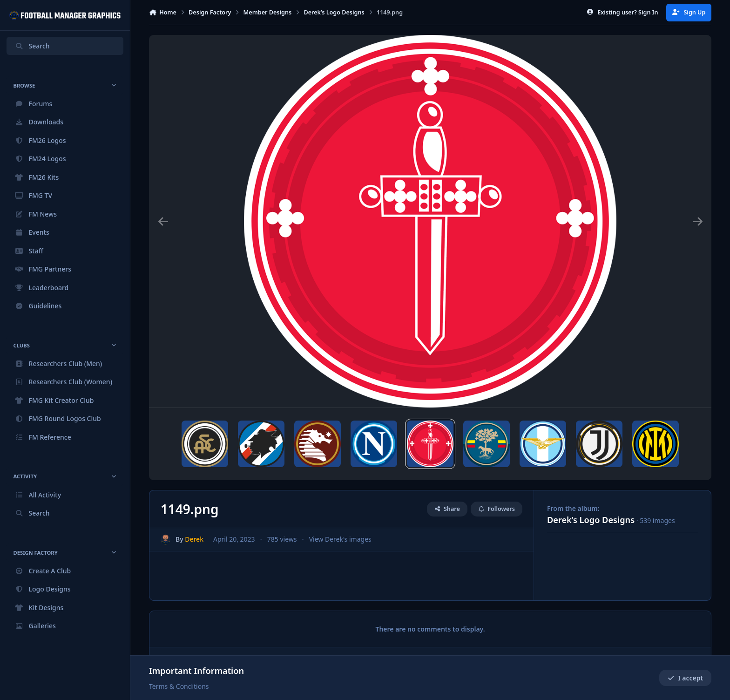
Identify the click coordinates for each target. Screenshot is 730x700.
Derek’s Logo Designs (591, 520)
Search (32, 46)
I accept (685, 678)
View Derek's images (340, 540)
